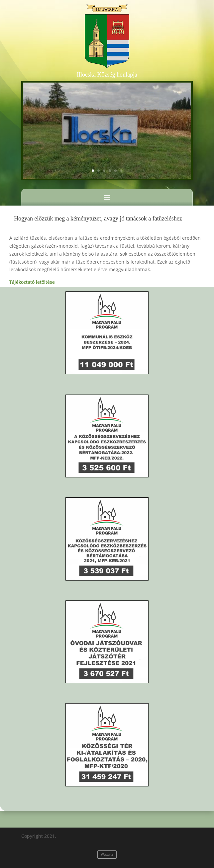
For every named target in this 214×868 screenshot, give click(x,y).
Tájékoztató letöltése (32, 282)
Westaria (107, 855)
